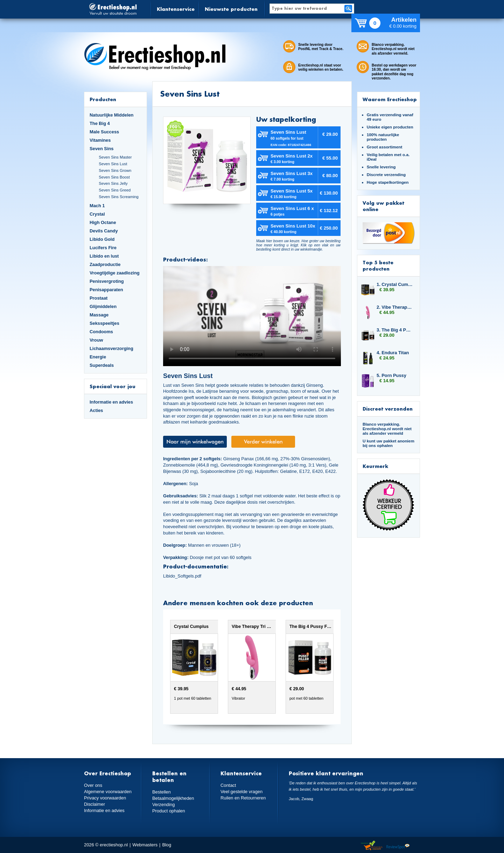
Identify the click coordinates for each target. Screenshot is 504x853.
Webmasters (145, 845)
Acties (96, 410)
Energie (98, 357)
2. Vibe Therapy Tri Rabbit (395, 307)
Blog (167, 845)
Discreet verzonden (388, 409)
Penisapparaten (106, 290)
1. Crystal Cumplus (395, 284)
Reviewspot (398, 846)
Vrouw (96, 340)
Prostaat (99, 298)
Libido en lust (104, 256)
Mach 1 (97, 206)
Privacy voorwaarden (105, 798)
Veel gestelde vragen (241, 792)
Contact (228, 785)
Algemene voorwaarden (108, 792)
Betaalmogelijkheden (173, 798)
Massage (99, 315)
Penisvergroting (107, 281)
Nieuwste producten (231, 9)
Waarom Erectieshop (390, 99)
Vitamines (100, 140)
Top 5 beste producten (378, 265)
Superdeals (102, 365)
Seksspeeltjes (104, 323)
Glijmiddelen (103, 306)
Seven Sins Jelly (113, 183)
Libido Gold (102, 239)
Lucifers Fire (103, 248)
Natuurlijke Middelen (111, 115)
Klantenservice (176, 9)
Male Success (104, 132)
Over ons (93, 785)
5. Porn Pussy (391, 375)
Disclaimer (94, 804)
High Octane (103, 222)
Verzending (163, 805)
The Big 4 (100, 123)
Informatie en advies (111, 402)
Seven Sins (101, 149)
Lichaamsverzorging (111, 348)
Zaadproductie (105, 264)
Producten (103, 99)
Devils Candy (104, 231)
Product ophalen (169, 811)
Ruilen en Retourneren (243, 798)
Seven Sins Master (115, 157)
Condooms (101, 332)
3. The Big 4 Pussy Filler (395, 330)
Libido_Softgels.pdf (182, 576)
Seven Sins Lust (113, 164)
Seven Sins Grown (115, 170)
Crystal (97, 214)
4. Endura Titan (393, 353)
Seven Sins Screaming (119, 197)
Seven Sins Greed (115, 190)
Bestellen (162, 792)
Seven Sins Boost (114, 177)
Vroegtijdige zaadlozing (115, 273)
